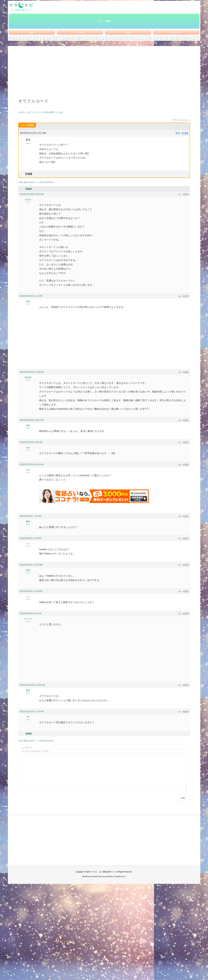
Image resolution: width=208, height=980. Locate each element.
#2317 (186, 538)
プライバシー (176, 32)
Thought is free (119, 876)
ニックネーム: (27, 748)
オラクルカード (184, 120)
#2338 (186, 613)
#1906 (185, 133)
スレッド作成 (104, 21)
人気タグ (128, 32)
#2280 (186, 372)
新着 (32, 32)
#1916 (186, 194)
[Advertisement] (104, 74)
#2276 (186, 296)
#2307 (186, 516)
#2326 (186, 565)
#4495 (186, 712)
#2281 (186, 420)
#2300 (186, 464)
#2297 (186, 442)
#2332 (186, 591)
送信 (183, 798)
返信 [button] (178, 133)
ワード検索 (80, 32)
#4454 (186, 685)
